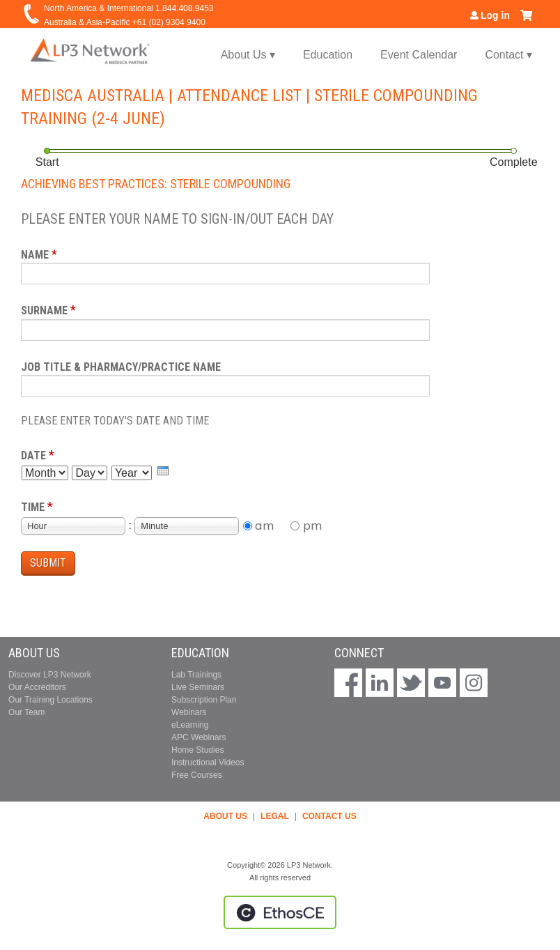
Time (33, 507)
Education (328, 55)
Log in (495, 15)
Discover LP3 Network (50, 675)
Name (35, 255)
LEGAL (275, 816)
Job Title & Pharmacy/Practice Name (121, 367)
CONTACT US (329, 816)
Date (33, 455)
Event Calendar (419, 55)
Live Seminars (198, 687)
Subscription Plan (204, 700)
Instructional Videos (208, 763)
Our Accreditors (37, 687)
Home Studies (197, 750)
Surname (44, 311)
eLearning (190, 725)
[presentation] (163, 471)
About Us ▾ (248, 55)
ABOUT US (225, 816)
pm (313, 525)
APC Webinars (199, 737)
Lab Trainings (196, 675)
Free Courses (197, 775)
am (265, 525)
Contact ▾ (508, 55)
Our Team (26, 712)
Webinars (189, 712)
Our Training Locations (50, 700)
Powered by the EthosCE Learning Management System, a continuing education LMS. (280, 912)
